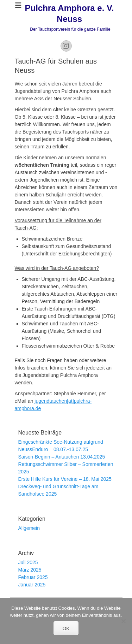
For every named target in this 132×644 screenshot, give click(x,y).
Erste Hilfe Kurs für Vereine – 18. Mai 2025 (65, 479)
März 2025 (30, 570)
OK (66, 628)
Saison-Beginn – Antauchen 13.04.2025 (62, 457)
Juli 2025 (28, 562)
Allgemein (29, 528)
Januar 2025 (32, 585)
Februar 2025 (33, 577)
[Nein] (123, 621)
